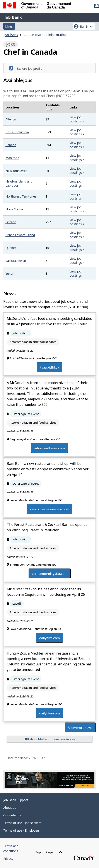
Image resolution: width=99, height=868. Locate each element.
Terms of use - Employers (21, 830)
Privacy (8, 859)
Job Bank (13, 17)
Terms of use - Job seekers (22, 823)
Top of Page (49, 852)
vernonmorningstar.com (50, 573)
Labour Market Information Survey (50, 739)
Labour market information (45, 35)
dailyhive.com (49, 638)
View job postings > (77, 119)
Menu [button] (9, 26)
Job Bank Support (16, 800)
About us (10, 808)
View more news (80, 727)
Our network (12, 815)
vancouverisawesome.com (49, 509)
